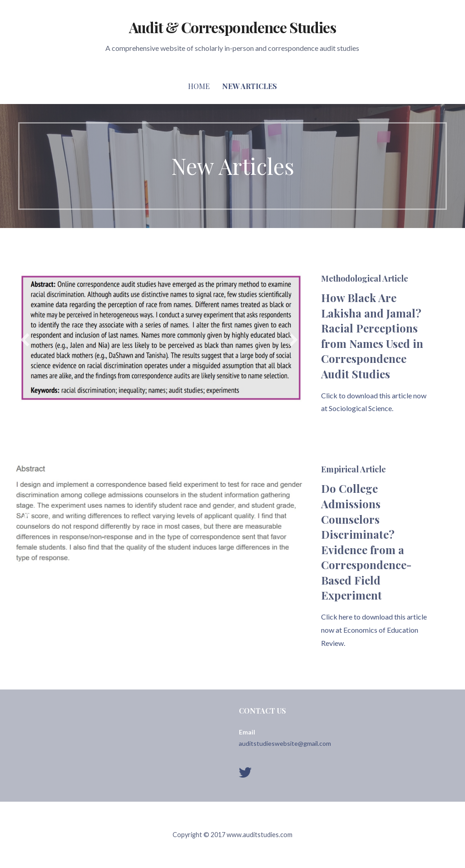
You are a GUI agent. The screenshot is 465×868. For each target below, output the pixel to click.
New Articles (250, 86)
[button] (25, 340)
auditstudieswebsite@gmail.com (285, 743)
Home (199, 86)
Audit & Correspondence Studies (232, 27)
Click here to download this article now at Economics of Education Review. (374, 630)
